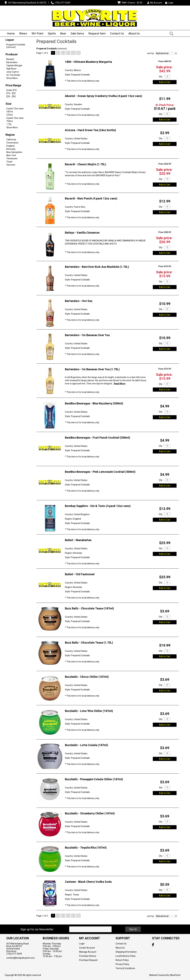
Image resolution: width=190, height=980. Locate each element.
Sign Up (133, 929)
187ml (9, 112)
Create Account (87, 948)
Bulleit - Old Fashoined (80, 574)
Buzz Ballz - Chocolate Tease (89, 608)
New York (11, 155)
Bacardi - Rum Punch (91, 198)
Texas (9, 162)
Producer (12, 54)
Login (169, 3)
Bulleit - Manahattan (78, 540)
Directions (11, 951)
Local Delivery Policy (126, 956)
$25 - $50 (11, 96)
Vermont (11, 165)
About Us (133, 34)
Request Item (97, 33)
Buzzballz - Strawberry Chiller (90, 813)
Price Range (13, 85)
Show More (12, 78)
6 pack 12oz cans (15, 109)
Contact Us (117, 33)
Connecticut (12, 143)
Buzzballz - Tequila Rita (86, 848)
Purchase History (88, 956)
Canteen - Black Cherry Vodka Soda (88, 882)
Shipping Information (126, 952)
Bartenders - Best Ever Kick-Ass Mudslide (97, 267)
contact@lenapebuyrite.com (21, 958)
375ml (9, 115)
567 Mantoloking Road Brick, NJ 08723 (27, 3)
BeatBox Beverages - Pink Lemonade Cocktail (100, 472)
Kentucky (11, 149)
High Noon (11, 69)
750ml (9, 121)
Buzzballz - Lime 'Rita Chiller (89, 711)
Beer (62, 34)
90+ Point (37, 33)
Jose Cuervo (13, 72)
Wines (22, 34)
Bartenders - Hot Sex (79, 301)
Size (8, 104)
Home (11, 33)
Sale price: (164, 67)
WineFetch (175, 975)
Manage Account (88, 952)
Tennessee (12, 158)
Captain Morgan (14, 65)
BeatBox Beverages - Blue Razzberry (94, 403)
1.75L (9, 124)
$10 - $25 (11, 93)
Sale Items (77, 33)
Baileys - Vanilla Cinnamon (82, 233)
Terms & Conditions (125, 968)
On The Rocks (13, 75)
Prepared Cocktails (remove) (16, 46)
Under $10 (11, 90)
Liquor (10, 40)
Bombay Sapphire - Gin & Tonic (98, 506)
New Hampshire (14, 152)
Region (10, 135)
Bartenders (12, 62)
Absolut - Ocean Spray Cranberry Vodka (104, 96)
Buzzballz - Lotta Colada (87, 745)
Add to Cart (165, 82)
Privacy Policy (122, 964)
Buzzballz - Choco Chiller (87, 677)
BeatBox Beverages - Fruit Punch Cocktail (98, 438)
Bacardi (10, 59)
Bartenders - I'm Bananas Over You (87, 335)
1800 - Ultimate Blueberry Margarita (88, 62)
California (11, 140)
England (10, 146)
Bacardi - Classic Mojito (86, 164)
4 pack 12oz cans (15, 118)
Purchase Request (88, 960)
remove (62, 49)
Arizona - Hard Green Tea (90, 130)
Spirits (51, 34)
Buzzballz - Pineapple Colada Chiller (94, 779)
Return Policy (122, 960)
